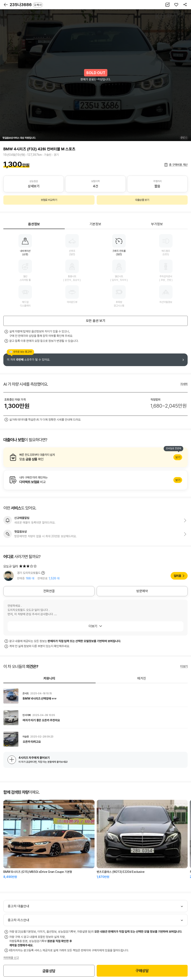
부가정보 (157, 224)
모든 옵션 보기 (96, 321)
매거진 (142, 678)
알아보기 (95, 457)
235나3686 (26, 5)
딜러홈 (177, 576)
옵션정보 (34, 224)
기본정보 (95, 224)
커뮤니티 (49, 678)
